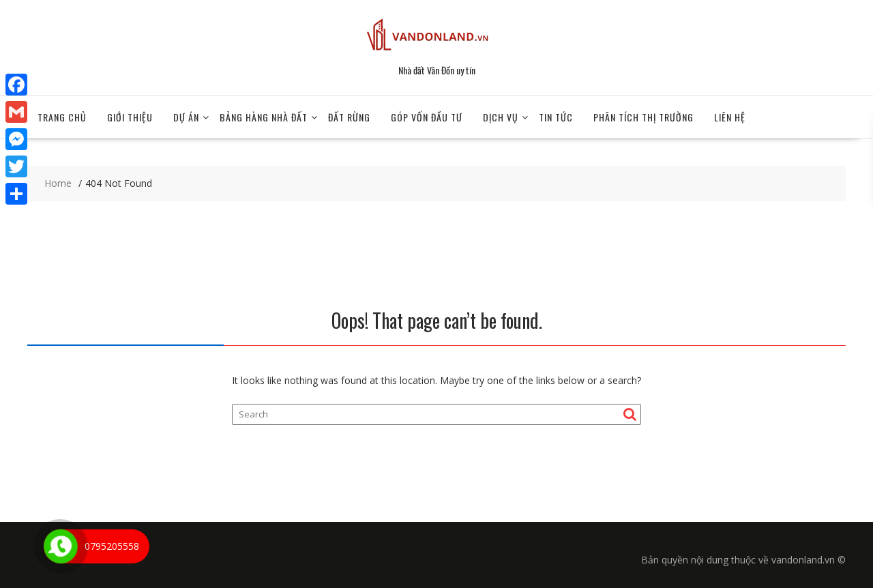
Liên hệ (730, 117)
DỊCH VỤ (501, 117)
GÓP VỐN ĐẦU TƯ (427, 117)
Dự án (186, 117)
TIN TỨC (556, 117)
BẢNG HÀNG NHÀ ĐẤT (264, 117)
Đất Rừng (349, 117)
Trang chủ (62, 117)
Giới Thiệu (130, 117)
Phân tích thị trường (643, 117)
